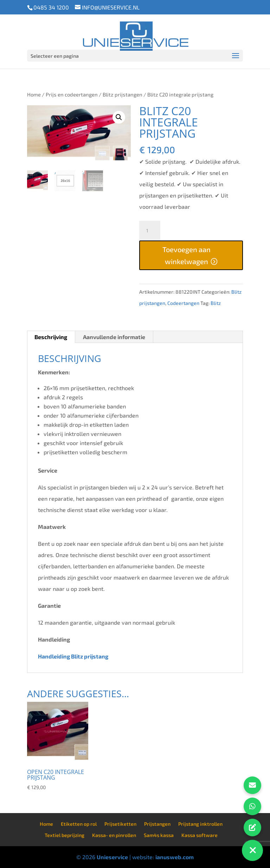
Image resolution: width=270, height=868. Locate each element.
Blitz (216, 303)
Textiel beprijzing (65, 835)
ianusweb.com (175, 857)
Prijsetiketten (120, 824)
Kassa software (200, 835)
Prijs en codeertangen (72, 94)
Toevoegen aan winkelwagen (187, 255)
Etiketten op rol (79, 824)
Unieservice (112, 857)
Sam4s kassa (159, 835)
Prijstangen (157, 824)
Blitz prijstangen (123, 94)
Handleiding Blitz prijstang (74, 656)
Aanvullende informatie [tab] (114, 337)
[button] (119, 117)
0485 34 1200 (51, 7)
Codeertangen (183, 303)
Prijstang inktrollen (200, 824)
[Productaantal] (150, 231)
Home (34, 94)
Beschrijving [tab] (51, 337)
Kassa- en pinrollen (114, 835)
